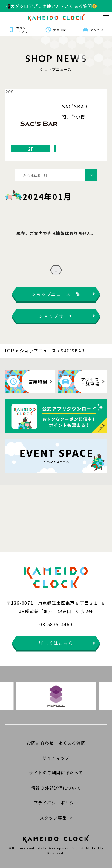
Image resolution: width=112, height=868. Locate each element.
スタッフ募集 (56, 818)
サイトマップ (56, 758)
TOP (9, 350)
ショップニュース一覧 (56, 294)
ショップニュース (38, 351)
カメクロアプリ (23, 30)
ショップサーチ (56, 316)
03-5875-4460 (56, 624)
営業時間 (60, 30)
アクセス (97, 30)
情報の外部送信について (56, 788)
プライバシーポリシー (56, 803)
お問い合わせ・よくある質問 (56, 743)
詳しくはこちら (56, 643)
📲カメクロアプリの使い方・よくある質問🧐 (51, 6)
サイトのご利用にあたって (56, 773)
